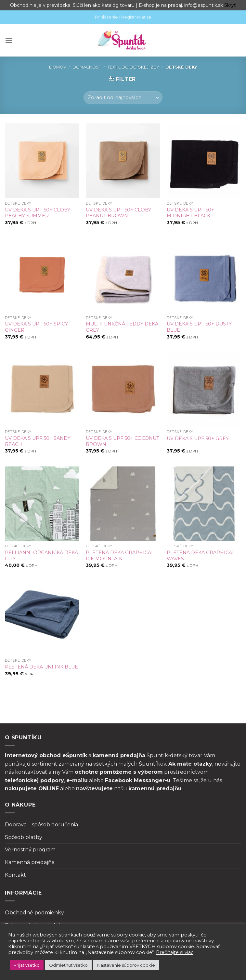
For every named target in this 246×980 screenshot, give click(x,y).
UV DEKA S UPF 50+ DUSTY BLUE (199, 327)
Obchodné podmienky (34, 913)
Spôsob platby (24, 837)
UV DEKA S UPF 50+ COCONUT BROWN (123, 441)
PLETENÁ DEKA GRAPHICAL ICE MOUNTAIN (120, 556)
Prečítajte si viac (175, 952)
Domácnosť (87, 67)
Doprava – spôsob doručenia (41, 825)
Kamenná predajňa (30, 862)
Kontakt (15, 875)
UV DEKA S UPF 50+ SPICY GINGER (36, 327)
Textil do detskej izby (133, 67)
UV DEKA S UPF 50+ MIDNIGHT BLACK (190, 213)
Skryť (230, 5)
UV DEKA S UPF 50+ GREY (198, 439)
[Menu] (9, 40)
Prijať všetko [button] (27, 965)
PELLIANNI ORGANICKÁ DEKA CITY (41, 556)
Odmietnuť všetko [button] (68, 965)
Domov (58, 67)
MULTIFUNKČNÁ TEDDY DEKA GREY (122, 327)
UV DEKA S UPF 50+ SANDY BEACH (38, 441)
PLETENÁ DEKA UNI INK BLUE (41, 667)
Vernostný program (30, 850)
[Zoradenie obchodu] (123, 98)
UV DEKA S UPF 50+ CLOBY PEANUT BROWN (118, 213)
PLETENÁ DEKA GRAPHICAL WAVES (201, 556)
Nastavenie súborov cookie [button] (126, 965)
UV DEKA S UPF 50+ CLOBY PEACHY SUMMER (38, 213)
